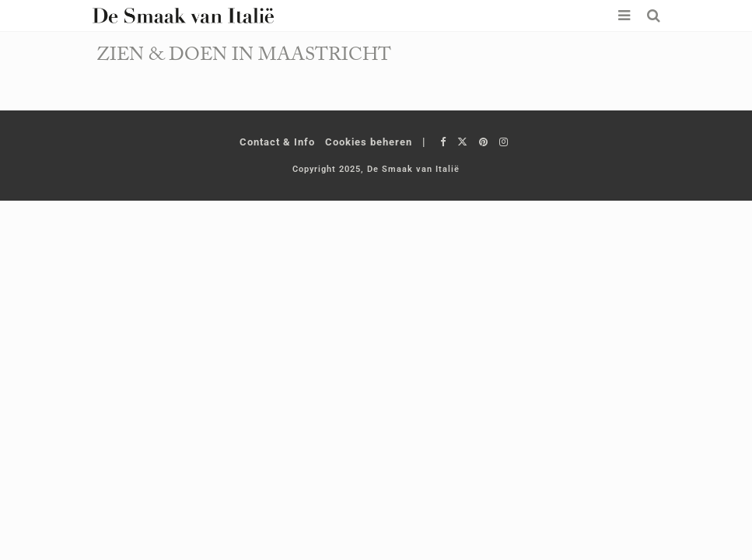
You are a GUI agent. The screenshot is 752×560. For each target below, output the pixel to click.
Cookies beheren (369, 142)
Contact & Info (277, 142)
